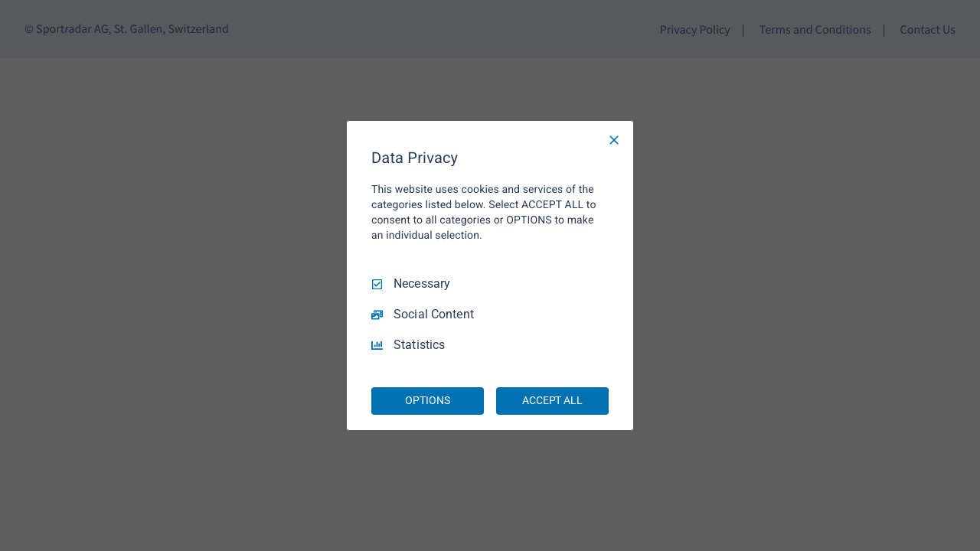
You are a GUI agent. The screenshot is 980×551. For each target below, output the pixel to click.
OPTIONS (427, 400)
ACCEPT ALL (552, 400)
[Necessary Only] (614, 140)
